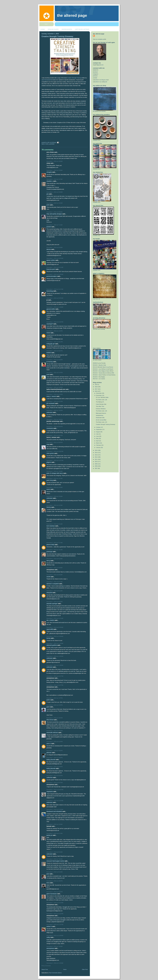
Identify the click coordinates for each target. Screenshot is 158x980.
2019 (96, 385)
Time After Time (100, 406)
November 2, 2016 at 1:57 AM (54, 478)
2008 (96, 466)
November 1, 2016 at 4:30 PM (55, 360)
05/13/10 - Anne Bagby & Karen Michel (103, 371)
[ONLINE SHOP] (53, 29)
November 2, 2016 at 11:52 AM (55, 656)
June (98, 436)
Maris (48, 489)
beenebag (50, 291)
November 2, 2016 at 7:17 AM (54, 543)
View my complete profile (100, 39)
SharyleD (49, 593)
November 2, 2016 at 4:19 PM (55, 742)
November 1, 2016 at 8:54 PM (55, 426)
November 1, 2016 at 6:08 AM (54, 212)
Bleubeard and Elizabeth (54, 811)
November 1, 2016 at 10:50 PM (55, 451)
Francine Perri (51, 269)
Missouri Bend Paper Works (55, 861)
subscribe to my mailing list (100, 82)
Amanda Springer (52, 604)
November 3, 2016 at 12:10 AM (55, 809)
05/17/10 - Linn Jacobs (99, 379)
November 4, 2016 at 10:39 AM (55, 936)
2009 (96, 464)
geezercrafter (51, 309)
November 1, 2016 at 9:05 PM (55, 442)
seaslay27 (50, 324)
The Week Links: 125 (101, 411)
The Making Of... (100, 402)
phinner (49, 753)
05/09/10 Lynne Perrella (99, 363)
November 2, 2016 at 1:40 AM (54, 471)
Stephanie (50, 792)
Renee (48, 333)
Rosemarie (50, 428)
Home (65, 969)
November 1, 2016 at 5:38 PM (55, 387)
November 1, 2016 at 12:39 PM (55, 322)
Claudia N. (50, 181)
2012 (96, 457)
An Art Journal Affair (101, 420)
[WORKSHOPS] (67, 29)
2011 (96, 459)
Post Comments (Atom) (55, 973)
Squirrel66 (50, 629)
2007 (96, 468)
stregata (49, 172)
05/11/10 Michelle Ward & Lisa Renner (103, 367)
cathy (48, 937)
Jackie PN (49, 835)
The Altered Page (72, 15)
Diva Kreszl (50, 720)
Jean (48, 874)
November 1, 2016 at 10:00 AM (55, 258)
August (98, 432)
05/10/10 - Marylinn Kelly (99, 365)
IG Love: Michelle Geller (102, 397)
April (98, 441)
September (99, 429)
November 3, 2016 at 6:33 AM (54, 852)
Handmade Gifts (100, 418)
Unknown (49, 412)
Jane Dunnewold (46, 80)
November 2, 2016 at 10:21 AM (55, 618)
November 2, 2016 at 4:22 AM (54, 505)
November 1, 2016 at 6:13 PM (55, 394)
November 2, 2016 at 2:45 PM (55, 718)
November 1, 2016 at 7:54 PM (55, 419)
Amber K (49, 926)
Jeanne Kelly (50, 545)
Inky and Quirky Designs (54, 214)
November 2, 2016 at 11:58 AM (55, 665)
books (47, 144)
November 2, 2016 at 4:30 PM (55, 751)
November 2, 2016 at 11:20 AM (55, 643)
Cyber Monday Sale (101, 404)
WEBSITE (96, 70)
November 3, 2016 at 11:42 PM (55, 925)
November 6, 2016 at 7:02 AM (54, 946)
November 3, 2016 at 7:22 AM (54, 859)
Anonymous (50, 948)
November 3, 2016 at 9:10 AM (54, 872)
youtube (95, 78)
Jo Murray (50, 362)
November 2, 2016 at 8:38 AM (54, 568)
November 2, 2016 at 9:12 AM (54, 591)
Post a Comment (46, 966)
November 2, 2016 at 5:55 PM (55, 758)
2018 (96, 387)
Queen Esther (51, 260)
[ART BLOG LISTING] (82, 29)
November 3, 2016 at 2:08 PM (55, 881)
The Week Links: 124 (101, 422)
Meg (48, 444)
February (99, 445)
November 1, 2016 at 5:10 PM (55, 373)
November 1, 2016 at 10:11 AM (55, 267)
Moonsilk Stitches (52, 733)
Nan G (48, 561)
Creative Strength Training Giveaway (57, 36)
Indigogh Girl (51, 344)
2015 (96, 450)
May (97, 438)
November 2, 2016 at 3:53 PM (55, 731)
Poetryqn (49, 552)
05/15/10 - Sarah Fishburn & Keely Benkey (104, 375)
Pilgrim (49, 462)
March (98, 443)
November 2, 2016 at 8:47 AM (54, 582)
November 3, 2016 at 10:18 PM (55, 914)
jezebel (49, 227)
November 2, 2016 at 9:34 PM (55, 767)
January (98, 447)
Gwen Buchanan (52, 894)
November (99, 395)
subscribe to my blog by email (101, 80)
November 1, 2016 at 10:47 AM (55, 289)
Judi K (48, 700)
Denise (49, 249)
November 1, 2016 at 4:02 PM (55, 351)
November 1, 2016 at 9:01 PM (55, 435)
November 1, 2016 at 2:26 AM (54, 170)
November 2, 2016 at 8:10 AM (54, 559)
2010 (96, 462)
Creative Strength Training (74, 78)
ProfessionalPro (52, 276)
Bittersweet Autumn (101, 413)
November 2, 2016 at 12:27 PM (55, 676)
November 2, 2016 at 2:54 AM (54, 496)
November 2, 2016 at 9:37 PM (55, 783)
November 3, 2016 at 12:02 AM (55, 801)
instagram (96, 74)
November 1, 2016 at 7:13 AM (54, 225)
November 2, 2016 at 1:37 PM (55, 698)
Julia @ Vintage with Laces (55, 473)
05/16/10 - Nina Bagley (99, 377)
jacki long (50, 480)
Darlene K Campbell (53, 584)
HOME (43, 29)
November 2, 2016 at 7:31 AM (54, 550)
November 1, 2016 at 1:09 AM (54, 161)
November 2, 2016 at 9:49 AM (54, 602)
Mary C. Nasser (51, 396)
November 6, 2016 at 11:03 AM (55, 963)
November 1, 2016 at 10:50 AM (55, 298)
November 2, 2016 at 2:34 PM (55, 705)
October (98, 427)
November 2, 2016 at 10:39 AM (55, 627)
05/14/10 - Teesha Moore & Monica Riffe (104, 373)
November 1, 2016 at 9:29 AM (54, 247)
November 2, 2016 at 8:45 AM (54, 575)
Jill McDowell (51, 403)
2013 (96, 455)
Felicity (49, 507)
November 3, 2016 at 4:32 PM (55, 892)
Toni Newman (51, 526)
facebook (95, 72)
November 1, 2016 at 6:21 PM (55, 401)
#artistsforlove (100, 415)
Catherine (50, 778)
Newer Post (45, 969)
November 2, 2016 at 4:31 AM (54, 524)
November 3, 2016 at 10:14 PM (55, 903)
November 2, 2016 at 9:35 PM (55, 776)
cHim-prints (50, 453)
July (97, 434)
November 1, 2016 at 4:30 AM (54, 203)
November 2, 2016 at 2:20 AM (54, 487)
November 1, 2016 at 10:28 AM (55, 274)
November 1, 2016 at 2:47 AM (54, 179)
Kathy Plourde (51, 760)
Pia (48, 194)
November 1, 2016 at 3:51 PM (55, 342)
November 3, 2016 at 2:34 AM (54, 824)
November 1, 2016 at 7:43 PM (55, 410)
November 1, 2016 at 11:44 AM (55, 307)
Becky (48, 638)
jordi (48, 375)
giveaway (52, 144)
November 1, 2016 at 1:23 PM (55, 331)
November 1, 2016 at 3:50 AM (54, 192)
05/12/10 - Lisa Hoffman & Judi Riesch (103, 369)
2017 (96, 389)
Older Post (85, 969)
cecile (48, 577)
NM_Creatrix (50, 620)
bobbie (49, 353)
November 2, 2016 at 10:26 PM (55, 790)
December (99, 393)
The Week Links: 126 (101, 400)
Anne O (49, 744)
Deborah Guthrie (52, 645)
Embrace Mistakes (101, 409)
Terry (48, 883)
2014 (96, 453)
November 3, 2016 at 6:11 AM (54, 833)
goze (48, 707)
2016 (96, 391)
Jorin (48, 205)
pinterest (95, 76)
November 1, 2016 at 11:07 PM (55, 460)
